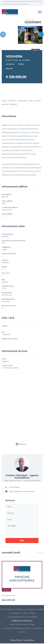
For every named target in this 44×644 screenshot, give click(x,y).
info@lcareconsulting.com (22, 621)
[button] (38, 553)
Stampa (21, 444)
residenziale (22, 101)
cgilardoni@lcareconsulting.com (22, 491)
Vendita (6, 590)
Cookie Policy (28, 640)
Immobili (12, 101)
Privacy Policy (16, 640)
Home (4, 101)
